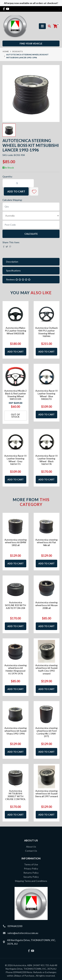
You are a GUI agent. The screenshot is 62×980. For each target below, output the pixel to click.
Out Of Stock (15, 416)
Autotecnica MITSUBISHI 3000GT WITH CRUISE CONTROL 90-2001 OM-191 (15, 796)
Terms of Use (31, 864)
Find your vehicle (31, 43)
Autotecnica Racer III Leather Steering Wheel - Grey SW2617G (15, 460)
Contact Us (31, 851)
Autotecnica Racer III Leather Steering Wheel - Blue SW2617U (47, 395)
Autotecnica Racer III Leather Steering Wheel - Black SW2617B (47, 460)
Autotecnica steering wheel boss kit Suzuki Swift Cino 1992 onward (46, 669)
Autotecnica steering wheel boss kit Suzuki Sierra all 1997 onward (47, 794)
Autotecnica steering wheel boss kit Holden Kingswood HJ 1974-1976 (16, 669)
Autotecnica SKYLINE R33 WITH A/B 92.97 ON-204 (15, 605)
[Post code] (31, 225)
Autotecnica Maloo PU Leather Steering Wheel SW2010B (16, 331)
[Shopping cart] (55, 26)
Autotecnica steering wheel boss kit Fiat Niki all (46, 542)
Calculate (31, 234)
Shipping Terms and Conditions (31, 881)
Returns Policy (31, 873)
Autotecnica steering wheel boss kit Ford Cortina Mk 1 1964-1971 (46, 732)
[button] (34, 191)
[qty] (31, 207)
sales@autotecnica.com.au (23, 933)
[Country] (31, 216)
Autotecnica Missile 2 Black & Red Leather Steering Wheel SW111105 (15, 395)
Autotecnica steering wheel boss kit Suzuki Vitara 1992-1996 (16, 731)
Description (12, 262)
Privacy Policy (31, 869)
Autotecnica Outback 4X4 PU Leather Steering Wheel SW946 (46, 332)
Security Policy (31, 877)
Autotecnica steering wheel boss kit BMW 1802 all (16, 542)
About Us (31, 847)
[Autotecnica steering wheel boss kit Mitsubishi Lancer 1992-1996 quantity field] (18, 183)
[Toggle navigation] (42, 26)
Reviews (18, 279)
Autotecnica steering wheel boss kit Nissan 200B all (47, 605)
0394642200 (15, 926)
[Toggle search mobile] (48, 26)
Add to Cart (16, 191)
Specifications (13, 271)
